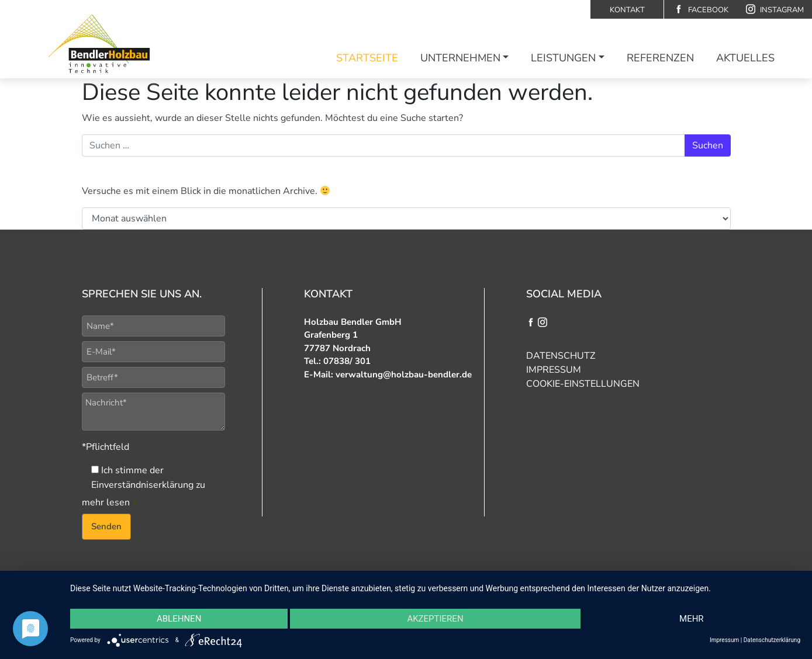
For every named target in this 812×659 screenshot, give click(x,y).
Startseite (367, 58)
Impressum (554, 370)
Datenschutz (561, 356)
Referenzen (660, 58)
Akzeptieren (435, 619)
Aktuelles (745, 58)
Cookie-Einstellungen (583, 384)
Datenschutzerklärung (772, 640)
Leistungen (563, 58)
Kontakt (627, 10)
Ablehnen (179, 619)
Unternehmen (460, 58)
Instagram (775, 10)
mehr (692, 619)
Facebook (701, 10)
